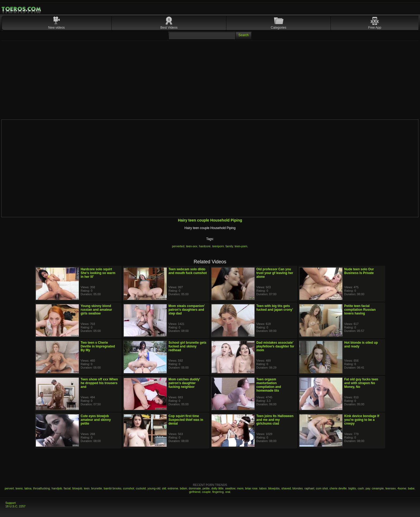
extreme (173, 488)
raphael (309, 488)
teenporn (218, 246)
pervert (9, 488)
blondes (298, 488)
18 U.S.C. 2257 (15, 506)
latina (28, 488)
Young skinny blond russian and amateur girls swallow (96, 310)
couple (206, 492)
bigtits (352, 488)
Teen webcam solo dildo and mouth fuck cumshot (188, 271)
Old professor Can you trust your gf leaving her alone (275, 273)
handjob (57, 488)
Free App (375, 28)
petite (206, 488)
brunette (97, 488)
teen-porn (241, 246)
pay (368, 488)
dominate (195, 488)
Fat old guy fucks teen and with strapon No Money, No (361, 383)
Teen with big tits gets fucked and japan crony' (275, 308)
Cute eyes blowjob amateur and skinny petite (96, 420)
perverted (178, 246)
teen (87, 488)
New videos (57, 28)
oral (228, 492)
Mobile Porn (22, 9)
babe (411, 488)
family (229, 246)
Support (11, 503)
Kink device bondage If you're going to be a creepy (362, 420)
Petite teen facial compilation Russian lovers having (360, 310)
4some (402, 488)
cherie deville (338, 488)
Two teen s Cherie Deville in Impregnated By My (98, 346)
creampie (378, 488)
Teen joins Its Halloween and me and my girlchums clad (275, 420)
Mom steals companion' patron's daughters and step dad (187, 310)
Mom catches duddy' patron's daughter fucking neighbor (184, 383)
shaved (286, 488)
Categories (279, 28)
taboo (263, 488)
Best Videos (169, 28)
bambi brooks (112, 488)
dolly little (217, 488)
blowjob (77, 488)
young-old (154, 488)
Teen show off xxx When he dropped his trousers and (99, 383)
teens (19, 488)
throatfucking (41, 488)
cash (361, 488)
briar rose (251, 488)
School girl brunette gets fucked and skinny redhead (187, 346)
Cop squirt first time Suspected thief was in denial (186, 420)
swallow (230, 488)
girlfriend (195, 492)
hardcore (205, 246)
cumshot (129, 488)
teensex (391, 488)
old (164, 488)
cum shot (322, 488)
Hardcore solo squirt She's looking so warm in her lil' (98, 273)
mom (240, 488)
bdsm (184, 488)
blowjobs (274, 488)
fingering (218, 492)
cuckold (141, 488)
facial (67, 488)
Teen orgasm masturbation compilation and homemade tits (269, 385)
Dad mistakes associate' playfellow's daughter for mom (275, 346)
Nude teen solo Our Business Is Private (359, 271)
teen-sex (192, 246)
